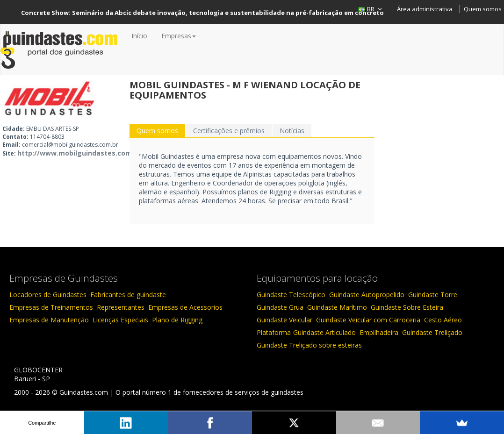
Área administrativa (425, 9)
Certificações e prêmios (229, 131)
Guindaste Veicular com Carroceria (368, 320)
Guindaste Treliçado (432, 332)
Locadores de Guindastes (48, 295)
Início (139, 36)
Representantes (121, 307)
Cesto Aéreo (443, 320)
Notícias (292, 131)
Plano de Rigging (177, 320)
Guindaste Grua (280, 307)
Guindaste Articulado (324, 332)
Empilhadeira (379, 332)
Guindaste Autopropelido (367, 295)
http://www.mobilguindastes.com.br (79, 153)
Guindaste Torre (433, 295)
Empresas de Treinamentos (51, 307)
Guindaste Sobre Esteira (407, 307)
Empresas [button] (179, 36)
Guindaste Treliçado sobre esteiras (309, 345)
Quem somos (483, 9)
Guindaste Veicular (284, 320)
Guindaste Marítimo (337, 307)
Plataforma (274, 332)
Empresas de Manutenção (49, 320)
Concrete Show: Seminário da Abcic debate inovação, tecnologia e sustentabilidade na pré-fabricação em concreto (202, 13)
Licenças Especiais (120, 320)
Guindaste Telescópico (291, 295)
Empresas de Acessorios (185, 307)
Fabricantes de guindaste (128, 295)
